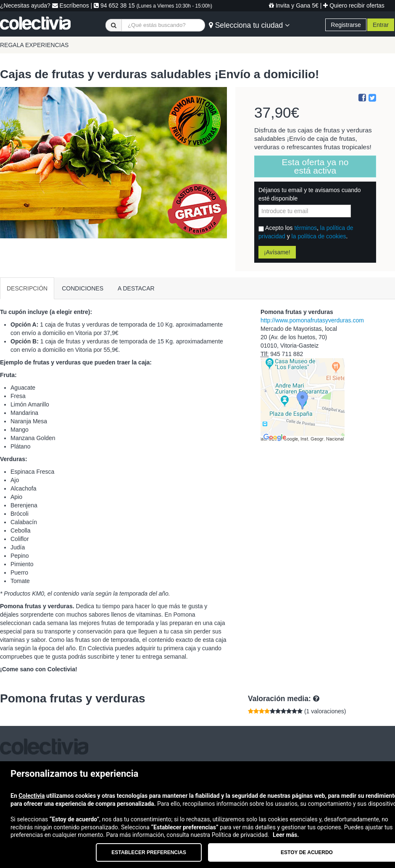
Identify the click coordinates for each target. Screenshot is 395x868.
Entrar (381, 25)
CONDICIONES (83, 288)
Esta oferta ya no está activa (315, 166)
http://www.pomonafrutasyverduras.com (312, 320)
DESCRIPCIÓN (27, 288)
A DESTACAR (136, 288)
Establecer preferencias (149, 852)
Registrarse (346, 25)
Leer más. (286, 835)
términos (305, 228)
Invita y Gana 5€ (294, 5)
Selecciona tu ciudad (249, 25)
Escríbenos (71, 5)
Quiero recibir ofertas (354, 5)
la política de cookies (319, 236)
